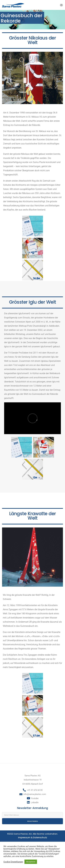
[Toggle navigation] (61, 5)
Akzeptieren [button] (31, 862)
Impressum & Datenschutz (33, 838)
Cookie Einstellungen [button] (13, 862)
